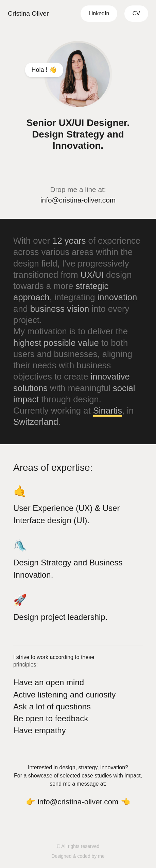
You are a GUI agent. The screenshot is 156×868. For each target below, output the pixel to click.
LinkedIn (99, 13)
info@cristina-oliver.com (78, 200)
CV (136, 13)
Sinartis (108, 411)
